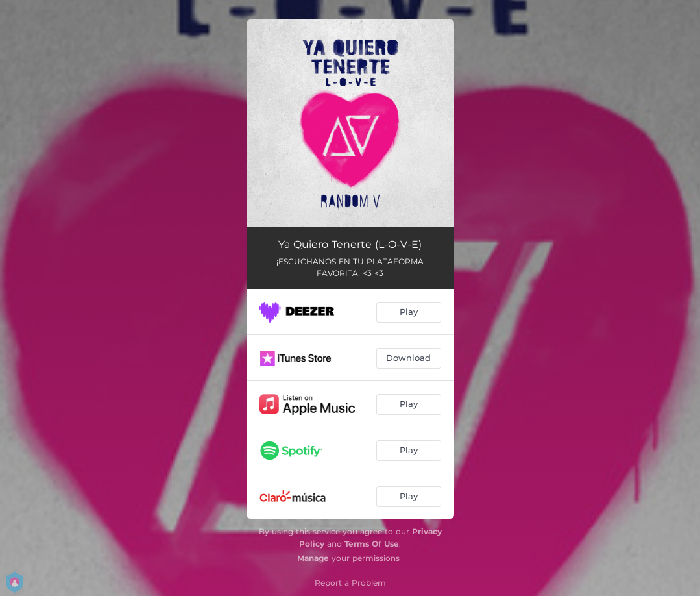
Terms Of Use (372, 544)
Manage (313, 558)
